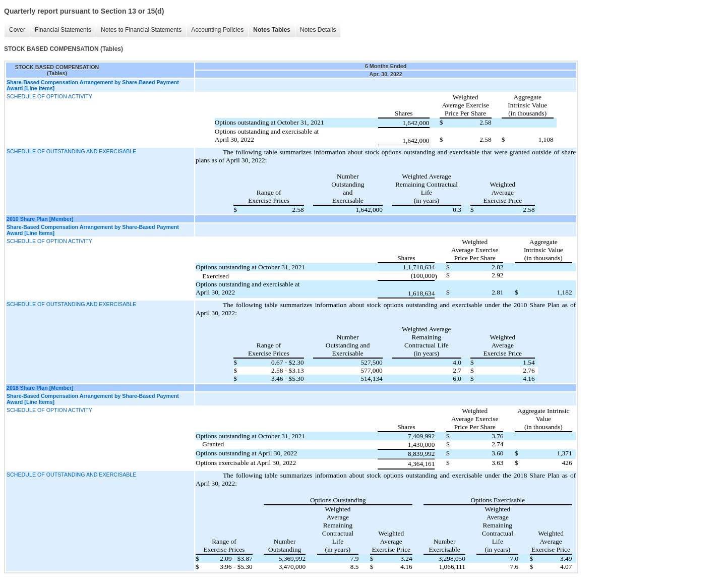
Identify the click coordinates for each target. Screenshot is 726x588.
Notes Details (315, 30)
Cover (15, 30)
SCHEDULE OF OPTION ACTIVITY (49, 96)
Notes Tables (269, 30)
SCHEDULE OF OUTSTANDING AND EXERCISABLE (71, 151)
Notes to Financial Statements (139, 30)
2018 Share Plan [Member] (40, 388)
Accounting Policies (215, 30)
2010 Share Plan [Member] (40, 219)
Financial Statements (60, 30)
